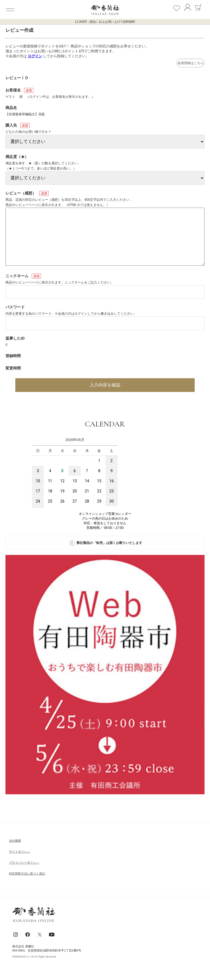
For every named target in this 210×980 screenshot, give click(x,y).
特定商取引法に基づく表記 (27, 873)
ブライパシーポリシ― (24, 862)
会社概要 (15, 841)
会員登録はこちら (191, 63)
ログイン (35, 56)
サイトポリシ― (20, 852)
